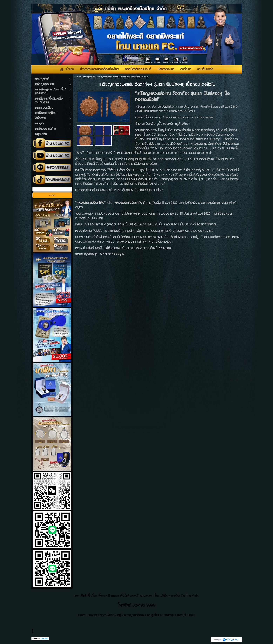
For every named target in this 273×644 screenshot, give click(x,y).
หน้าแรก (78, 77)
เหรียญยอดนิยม (89, 77)
